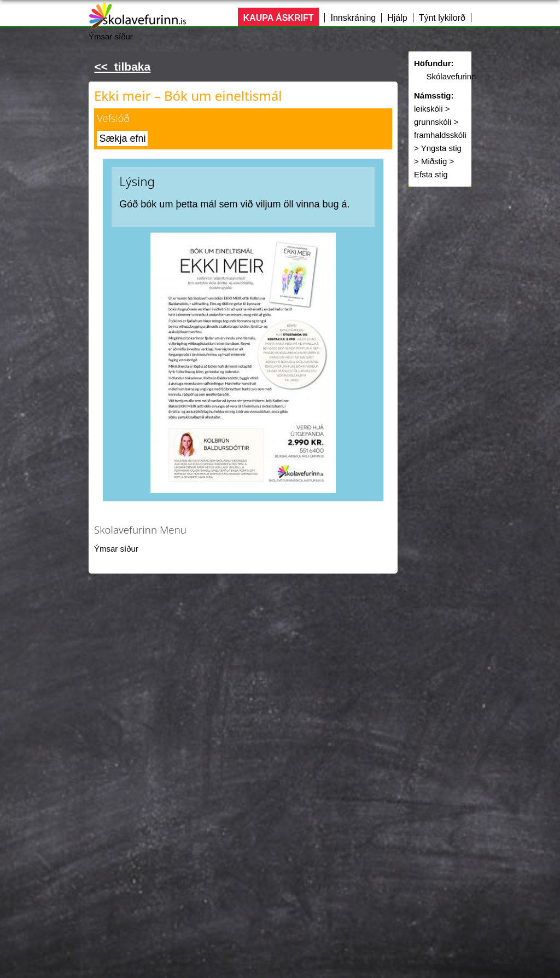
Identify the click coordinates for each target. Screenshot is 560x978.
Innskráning (353, 18)
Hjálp (397, 18)
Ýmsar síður (116, 549)
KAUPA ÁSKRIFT (279, 18)
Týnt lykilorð (442, 18)
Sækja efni (122, 138)
